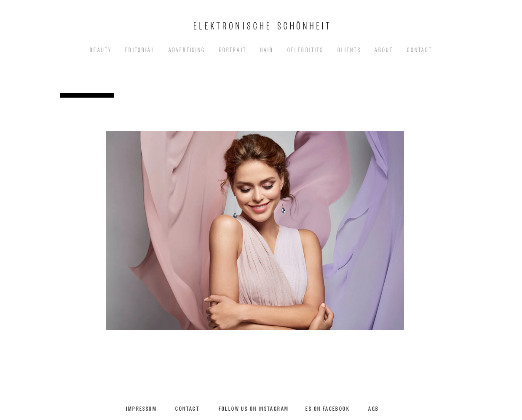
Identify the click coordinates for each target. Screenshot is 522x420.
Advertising (187, 49)
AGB (373, 408)
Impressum (141, 408)
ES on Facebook (328, 408)
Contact (420, 49)
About (384, 49)
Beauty (101, 49)
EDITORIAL (140, 49)
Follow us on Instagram (254, 408)
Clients (349, 49)
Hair (267, 49)
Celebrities (306, 49)
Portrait (233, 49)
